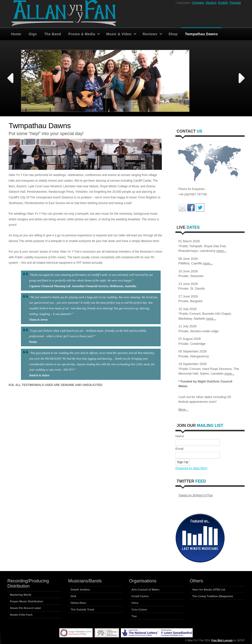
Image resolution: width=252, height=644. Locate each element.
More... (183, 409)
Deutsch (211, 3)
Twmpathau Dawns (201, 34)
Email (179, 449)
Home (16, 34)
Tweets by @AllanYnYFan (196, 495)
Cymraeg (198, 3)
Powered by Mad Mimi (191, 468)
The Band (53, 34)
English (223, 3)
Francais (235, 3)
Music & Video (119, 34)
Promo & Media (82, 34)
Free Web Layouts (222, 640)
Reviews (150, 34)
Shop (173, 34)
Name (180, 436)
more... (221, 251)
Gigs (33, 34)
